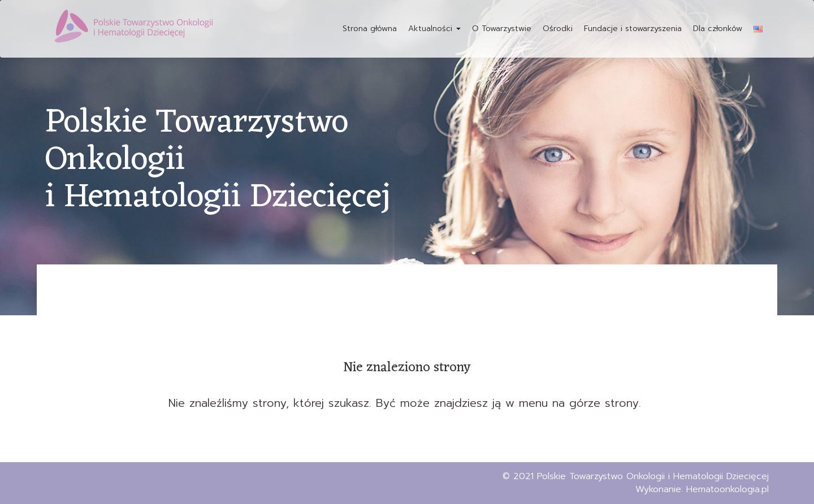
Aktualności (434, 29)
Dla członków (718, 29)
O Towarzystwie (502, 29)
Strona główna (370, 29)
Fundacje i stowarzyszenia (633, 29)
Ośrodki (558, 29)
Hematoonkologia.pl (728, 489)
